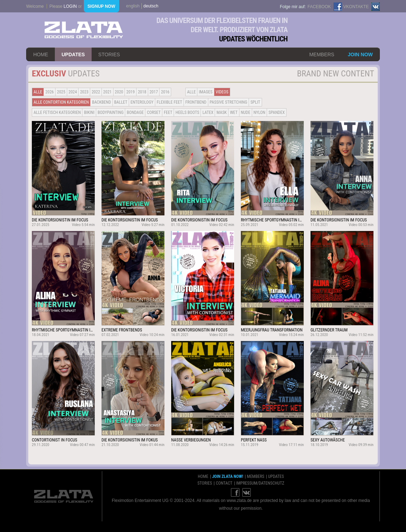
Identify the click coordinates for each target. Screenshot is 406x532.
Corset (154, 112)
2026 (50, 92)
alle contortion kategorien (61, 102)
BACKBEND (101, 102)
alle (38, 92)
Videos (222, 92)
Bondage (135, 112)
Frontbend (196, 102)
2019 (130, 92)
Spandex (277, 112)
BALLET (121, 102)
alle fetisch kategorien (57, 112)
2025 (61, 92)
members (322, 54)
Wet (234, 112)
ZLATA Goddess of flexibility (84, 30)
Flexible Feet (169, 102)
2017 (154, 92)
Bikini (89, 112)
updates (73, 54)
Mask (222, 112)
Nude (246, 112)
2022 (96, 92)
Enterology (142, 102)
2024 (73, 92)
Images (205, 92)
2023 (84, 92)
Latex (208, 112)
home (41, 54)
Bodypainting (111, 112)
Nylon (260, 112)
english (133, 6)
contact (224, 483)
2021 (108, 92)
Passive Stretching (228, 102)
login (70, 6)
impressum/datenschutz (260, 483)
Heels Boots (187, 112)
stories (109, 54)
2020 (119, 92)
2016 (165, 92)
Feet (168, 112)
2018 (142, 92)
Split (255, 102)
